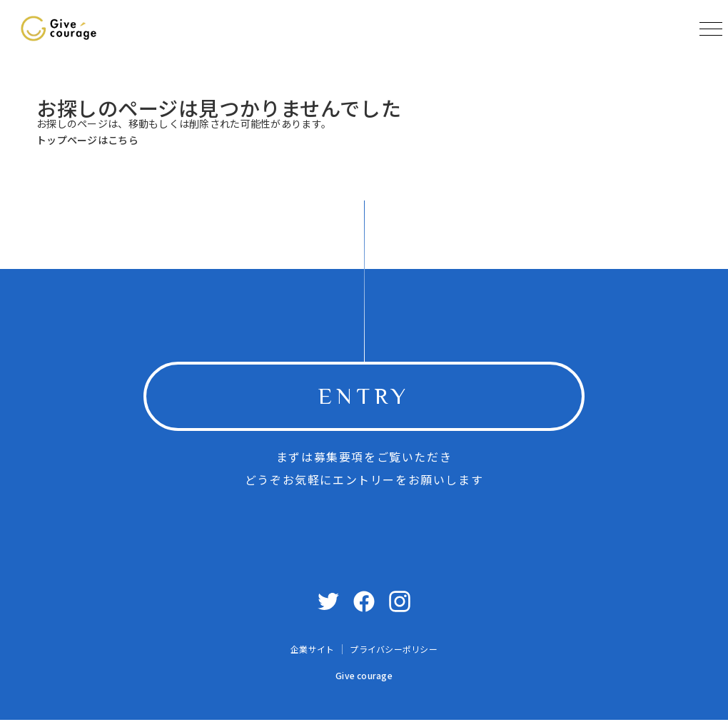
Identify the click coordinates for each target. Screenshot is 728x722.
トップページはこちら (87, 140)
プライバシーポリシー (393, 652)
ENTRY (364, 397)
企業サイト (312, 652)
